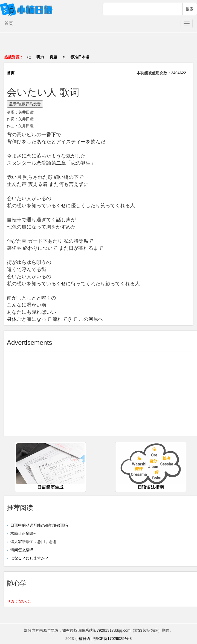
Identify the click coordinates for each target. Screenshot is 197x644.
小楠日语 (83, 639)
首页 (9, 23)
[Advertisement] (99, 46)
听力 (40, 57)
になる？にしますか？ (29, 558)
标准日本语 (80, 57)
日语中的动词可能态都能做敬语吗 (39, 525)
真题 (53, 57)
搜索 (190, 9)
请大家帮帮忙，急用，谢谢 (33, 542)
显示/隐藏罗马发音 (25, 104)
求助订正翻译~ (22, 533)
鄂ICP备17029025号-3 (112, 639)
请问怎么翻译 (21, 550)
